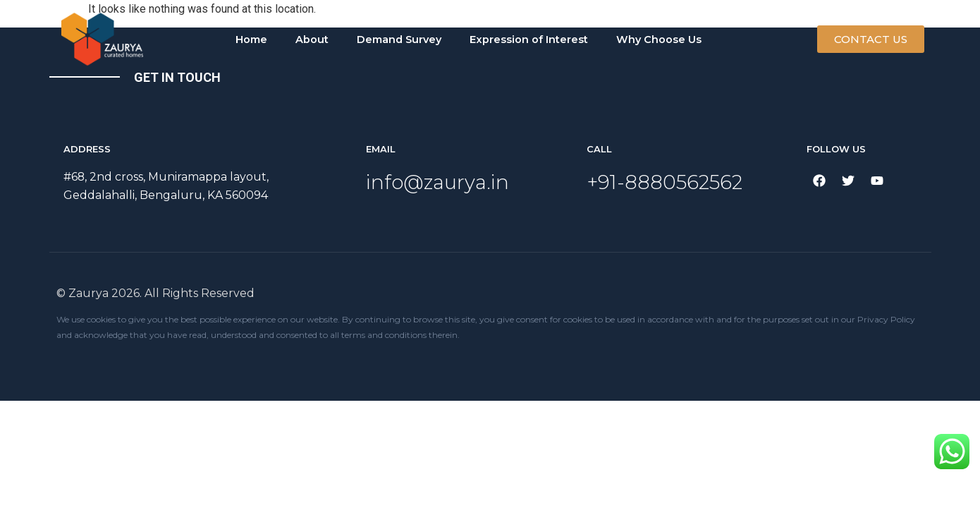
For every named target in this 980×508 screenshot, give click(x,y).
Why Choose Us (659, 40)
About (312, 40)
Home (251, 40)
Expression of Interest (529, 40)
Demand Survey (399, 40)
